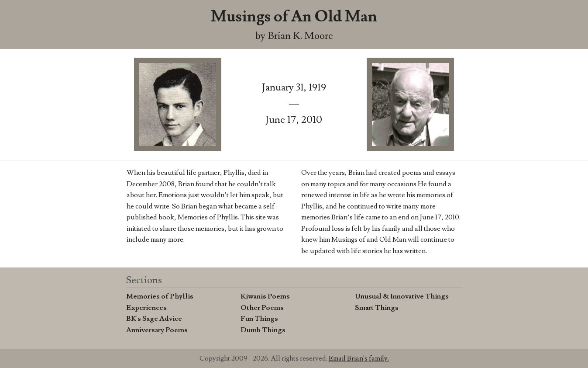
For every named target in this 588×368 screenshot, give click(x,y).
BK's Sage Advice (154, 319)
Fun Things (259, 319)
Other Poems (262, 308)
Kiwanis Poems (265, 296)
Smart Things (377, 308)
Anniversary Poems (157, 330)
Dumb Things (263, 330)
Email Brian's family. (359, 358)
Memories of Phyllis (160, 296)
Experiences (146, 308)
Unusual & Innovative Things (402, 296)
